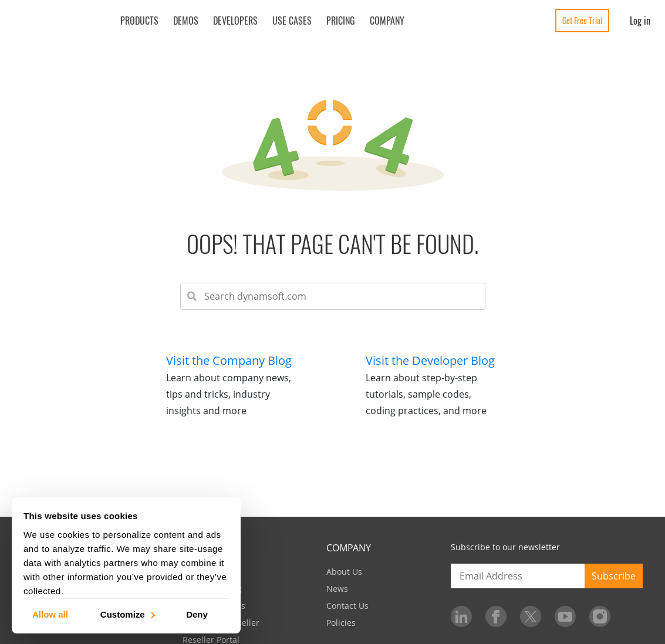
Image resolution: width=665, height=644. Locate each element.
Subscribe (614, 576)
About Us (344, 572)
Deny (197, 614)
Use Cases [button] (292, 21)
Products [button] (139, 21)
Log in (640, 21)
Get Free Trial (582, 20)
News (337, 589)
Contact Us (347, 606)
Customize (127, 614)
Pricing (341, 21)
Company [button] (387, 21)
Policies (341, 623)
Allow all (50, 614)
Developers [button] (235, 21)
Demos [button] (186, 21)
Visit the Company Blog (229, 360)
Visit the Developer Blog (430, 360)
